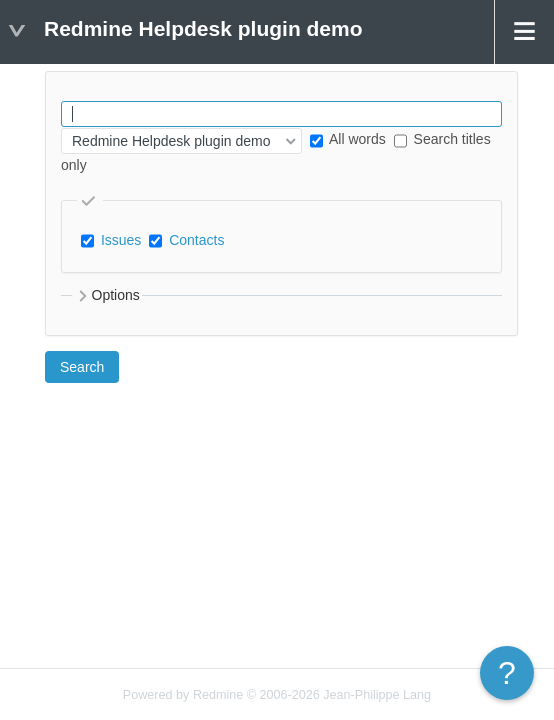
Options (107, 296)
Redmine (218, 695)
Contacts (196, 240)
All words (348, 139)
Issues (121, 240)
